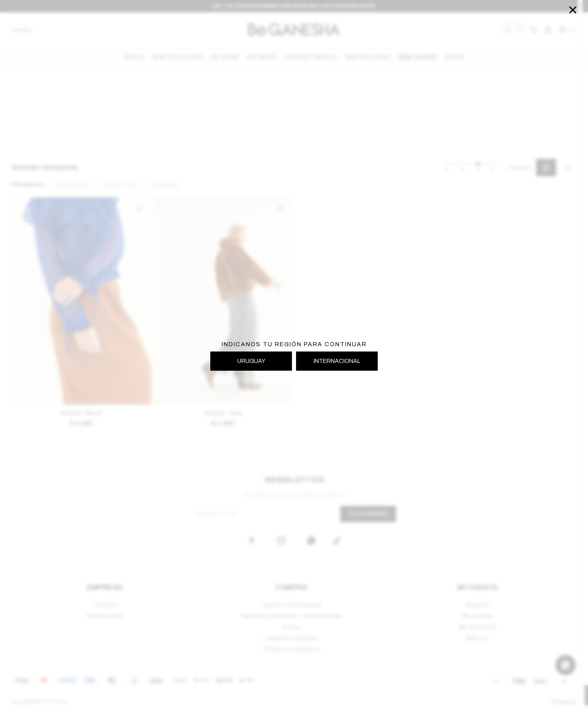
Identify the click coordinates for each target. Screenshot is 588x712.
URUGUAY (251, 361)
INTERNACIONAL (337, 361)
